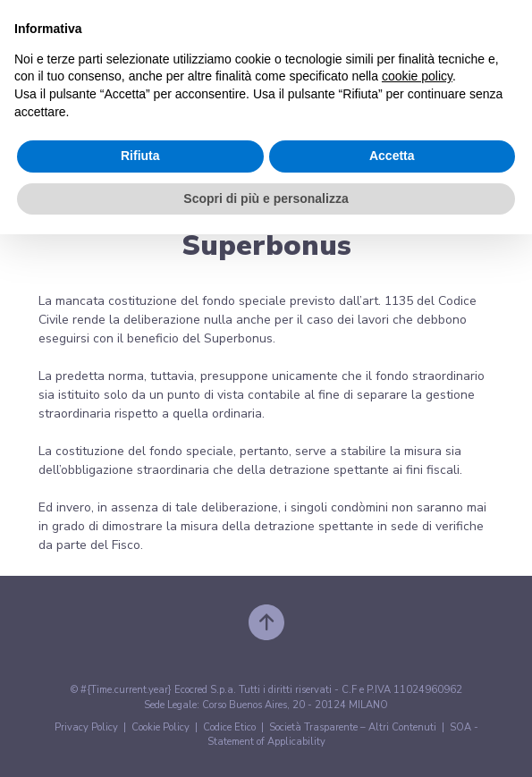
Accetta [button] (392, 156)
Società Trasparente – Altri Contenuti (353, 727)
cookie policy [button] (417, 76)
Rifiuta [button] (140, 156)
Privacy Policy (86, 727)
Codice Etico (229, 727)
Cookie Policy (160, 727)
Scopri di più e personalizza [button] (266, 198)
